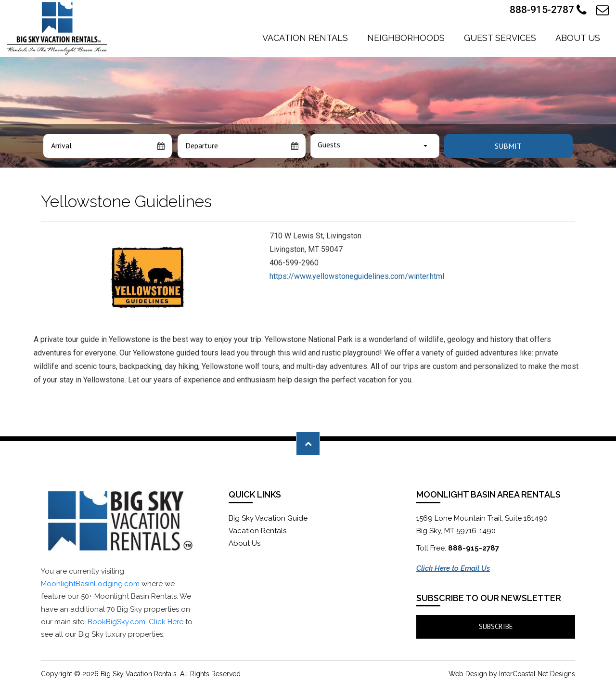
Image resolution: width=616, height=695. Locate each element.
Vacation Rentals (305, 38)
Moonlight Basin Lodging (57, 28)
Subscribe (496, 626)
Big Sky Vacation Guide (268, 518)
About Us (578, 38)
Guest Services (500, 38)
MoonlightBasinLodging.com (90, 584)
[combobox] (375, 146)
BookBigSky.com (116, 622)
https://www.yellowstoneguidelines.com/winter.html (357, 276)
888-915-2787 (548, 10)
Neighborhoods (406, 38)
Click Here (166, 622)
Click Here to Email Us (453, 568)
